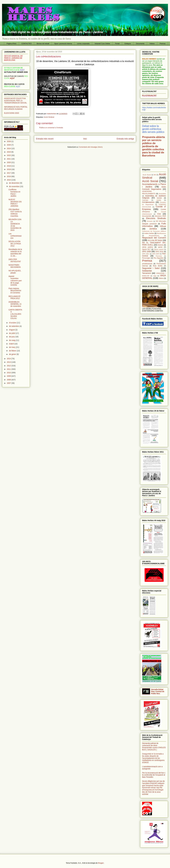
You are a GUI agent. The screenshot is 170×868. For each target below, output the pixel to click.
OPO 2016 (159, 252)
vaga (155, 276)
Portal (117, 44)
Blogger (101, 863)
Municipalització (154, 236)
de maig (12, 340)
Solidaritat (147, 271)
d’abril (12, 344)
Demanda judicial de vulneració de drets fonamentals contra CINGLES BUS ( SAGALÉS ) (154, 746)
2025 (9, 145)
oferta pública (148, 247)
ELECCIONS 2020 (12, 113)
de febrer (13, 351)
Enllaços (128, 44)
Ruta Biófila (158, 266)
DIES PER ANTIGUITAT (15, 260)
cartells (159, 200)
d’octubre (13, 323)
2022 (9, 155)
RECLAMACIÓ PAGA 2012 (15, 297)
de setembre (14, 326)
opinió (160, 247)
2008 (9, 380)
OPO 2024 (156, 254)
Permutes (159, 256)
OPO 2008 (146, 251)
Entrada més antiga (125, 139)
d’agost (12, 330)
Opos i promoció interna (63, 44)
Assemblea (162, 194)
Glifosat (163, 226)
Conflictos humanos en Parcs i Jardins (14, 193)
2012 (9, 366)
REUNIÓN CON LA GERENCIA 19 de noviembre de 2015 (15, 225)
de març (12, 347)
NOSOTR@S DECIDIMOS (15, 266)
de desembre (14, 183)
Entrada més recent (45, 139)
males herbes (149, 233)
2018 (9, 169)
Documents (140, 44)
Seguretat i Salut (151, 268)
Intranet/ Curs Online (102, 44)
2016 (9, 176)
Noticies (161, 245)
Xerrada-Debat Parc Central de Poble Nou (158, 691)
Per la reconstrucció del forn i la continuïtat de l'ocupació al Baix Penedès (154, 775)
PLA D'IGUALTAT (149, 95)
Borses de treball (43, 44)
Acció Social (150, 181)
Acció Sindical (49, 117)
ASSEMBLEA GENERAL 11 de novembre (15, 304)
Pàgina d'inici (12, 44)
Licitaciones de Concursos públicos (154, 231)
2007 (9, 383)
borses (159, 198)
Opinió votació (159, 249)
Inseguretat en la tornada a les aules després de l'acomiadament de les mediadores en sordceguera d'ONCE (153, 758)
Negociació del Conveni (154, 238)
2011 (9, 369)
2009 (9, 376)
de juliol (12, 333)
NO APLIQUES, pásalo (15, 272)
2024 (9, 148)
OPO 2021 (146, 254)
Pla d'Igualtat (158, 258)
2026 (9, 141)
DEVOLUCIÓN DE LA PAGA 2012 (15, 244)
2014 (9, 359)
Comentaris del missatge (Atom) (91, 147)
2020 (9, 162)
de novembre (14, 186)
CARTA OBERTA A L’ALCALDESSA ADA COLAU (15, 314)
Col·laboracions (148, 202)
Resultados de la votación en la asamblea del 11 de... (15, 253)
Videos (152, 44)
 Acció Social (146, 175)
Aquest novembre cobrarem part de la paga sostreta (15, 281)
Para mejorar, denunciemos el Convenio (15, 291)
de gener (13, 354)
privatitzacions (147, 264)
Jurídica (153, 229)
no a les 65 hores (155, 240)
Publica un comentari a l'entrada (51, 128)
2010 (9, 373)
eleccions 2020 (160, 216)
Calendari (145, 200)
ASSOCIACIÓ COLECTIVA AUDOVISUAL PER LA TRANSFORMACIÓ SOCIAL (15, 101)
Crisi (159, 214)
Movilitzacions (161, 233)
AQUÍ (12, 78)
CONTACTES (27, 44)
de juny (12, 337)
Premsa (163, 44)
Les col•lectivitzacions (15, 236)
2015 (9, 180)
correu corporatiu (83, 44)
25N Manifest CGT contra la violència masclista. (15, 213)
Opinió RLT (146, 249)
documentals (147, 216)
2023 (9, 152)
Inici (85, 139)
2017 (9, 173)
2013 (9, 362)
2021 (9, 159)
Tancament (146, 273)
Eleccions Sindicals (156, 218)
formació (150, 221)
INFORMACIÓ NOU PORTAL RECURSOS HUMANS (16, 108)
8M (155, 175)
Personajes (146, 258)
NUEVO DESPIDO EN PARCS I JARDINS (15, 203)
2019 (9, 166)
